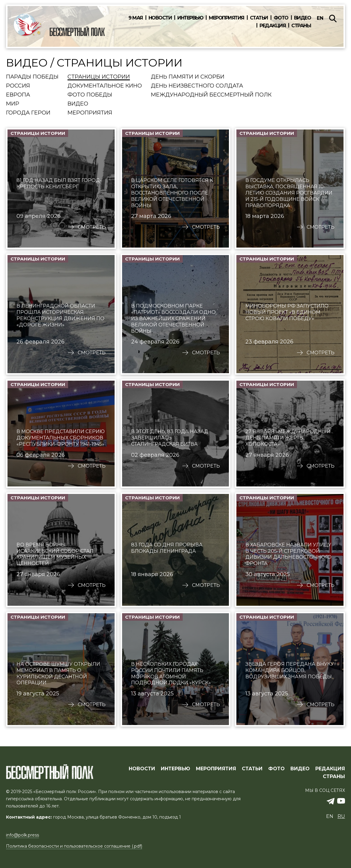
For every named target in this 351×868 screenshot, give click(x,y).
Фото (281, 18)
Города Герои (28, 113)
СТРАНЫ (334, 777)
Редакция (273, 26)
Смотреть (92, 227)
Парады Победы (32, 77)
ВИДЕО (300, 769)
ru (341, 816)
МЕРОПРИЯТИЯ (216, 769)
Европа (18, 95)
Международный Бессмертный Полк (211, 95)
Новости (160, 18)
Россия (18, 86)
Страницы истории (99, 77)
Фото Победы (90, 95)
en (320, 18)
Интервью (190, 18)
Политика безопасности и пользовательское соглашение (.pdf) (74, 846)
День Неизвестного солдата (197, 86)
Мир (13, 104)
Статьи (259, 18)
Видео (303, 18)
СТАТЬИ (252, 769)
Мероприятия (226, 18)
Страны (301, 26)
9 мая (136, 18)
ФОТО (276, 769)
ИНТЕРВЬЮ (175, 769)
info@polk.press (22, 835)
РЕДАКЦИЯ (330, 769)
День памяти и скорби (188, 77)
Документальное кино (105, 86)
